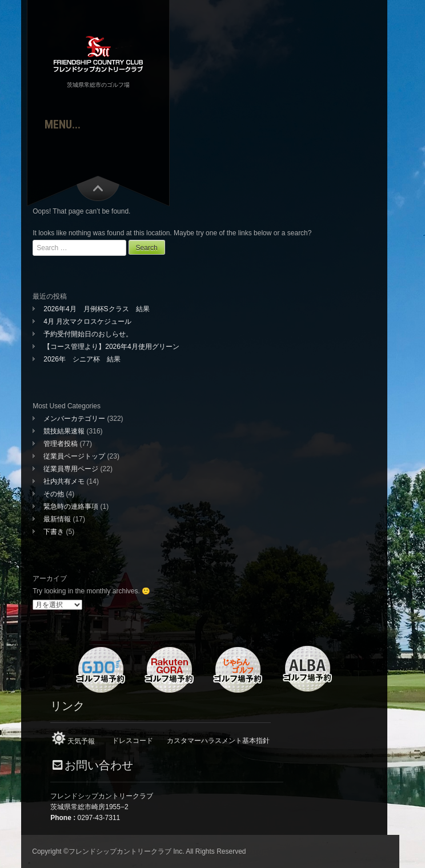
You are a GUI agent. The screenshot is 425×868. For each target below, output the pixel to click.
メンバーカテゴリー (74, 419)
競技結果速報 (64, 431)
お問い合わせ (99, 765)
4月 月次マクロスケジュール (87, 322)
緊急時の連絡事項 (71, 507)
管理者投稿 (61, 444)
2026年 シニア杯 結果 (82, 359)
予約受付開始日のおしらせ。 (88, 334)
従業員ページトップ (74, 456)
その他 (54, 494)
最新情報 (57, 519)
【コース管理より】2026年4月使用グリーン (111, 347)
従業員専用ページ (71, 469)
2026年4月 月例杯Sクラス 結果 (96, 309)
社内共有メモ (64, 481)
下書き (54, 532)
